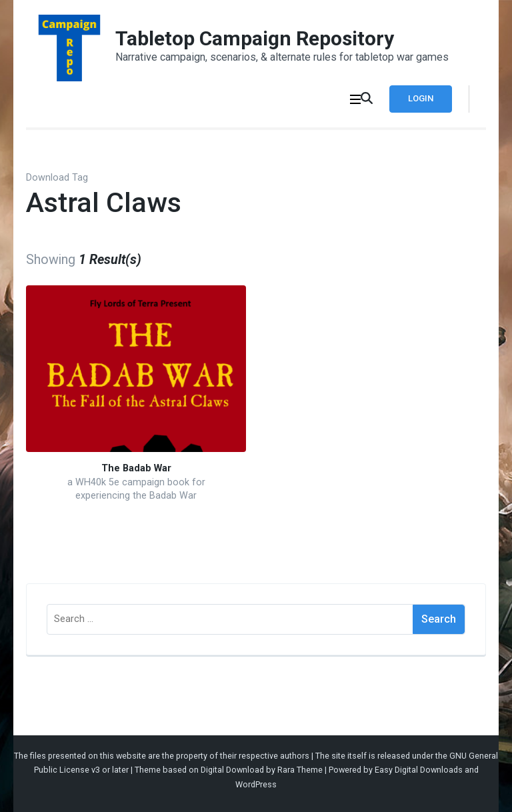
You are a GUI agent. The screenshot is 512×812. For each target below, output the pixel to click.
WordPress (256, 784)
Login (421, 98)
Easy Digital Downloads (419, 770)
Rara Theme (300, 770)
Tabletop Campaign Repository (255, 38)
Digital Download (232, 770)
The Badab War (136, 468)
